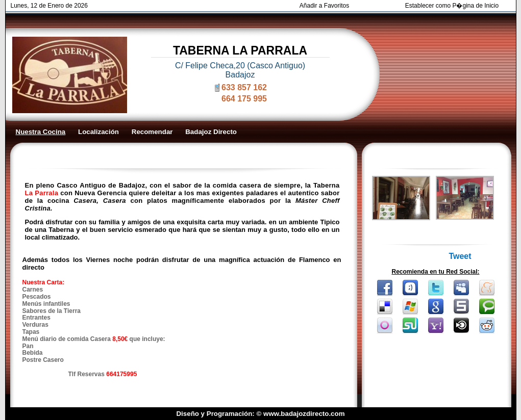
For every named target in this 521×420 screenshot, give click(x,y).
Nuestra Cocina (41, 132)
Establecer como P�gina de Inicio (452, 6)
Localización (98, 132)
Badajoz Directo (211, 132)
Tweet (460, 256)
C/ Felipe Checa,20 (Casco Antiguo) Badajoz (240, 70)
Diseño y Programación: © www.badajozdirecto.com (260, 414)
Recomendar (152, 132)
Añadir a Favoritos (324, 6)
